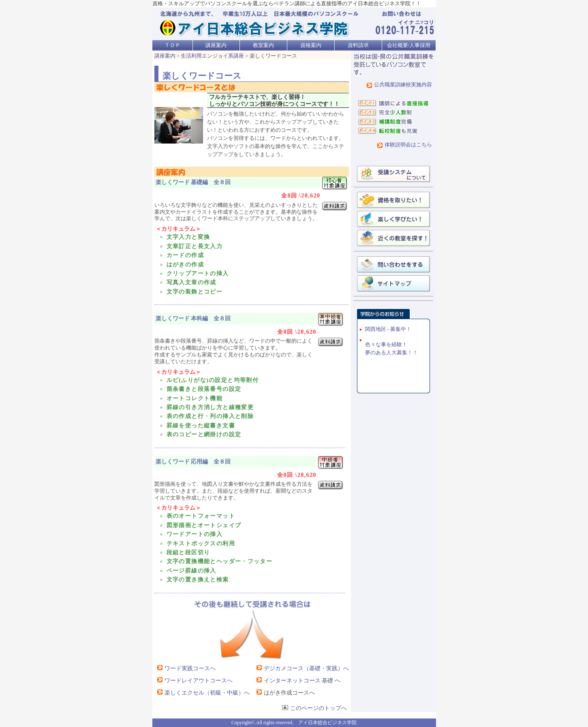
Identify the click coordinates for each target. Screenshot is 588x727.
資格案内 (311, 45)
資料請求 (358, 45)
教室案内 (263, 45)
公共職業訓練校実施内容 (403, 85)
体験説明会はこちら (408, 145)
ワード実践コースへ (185, 668)
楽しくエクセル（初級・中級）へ (202, 693)
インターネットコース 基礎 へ (297, 681)
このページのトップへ (314, 708)
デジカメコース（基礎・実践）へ (301, 668)
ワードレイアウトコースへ (194, 681)
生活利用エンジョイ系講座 (212, 56)
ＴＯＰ (172, 45)
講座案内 (216, 45)
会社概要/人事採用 (409, 45)
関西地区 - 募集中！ (388, 329)
